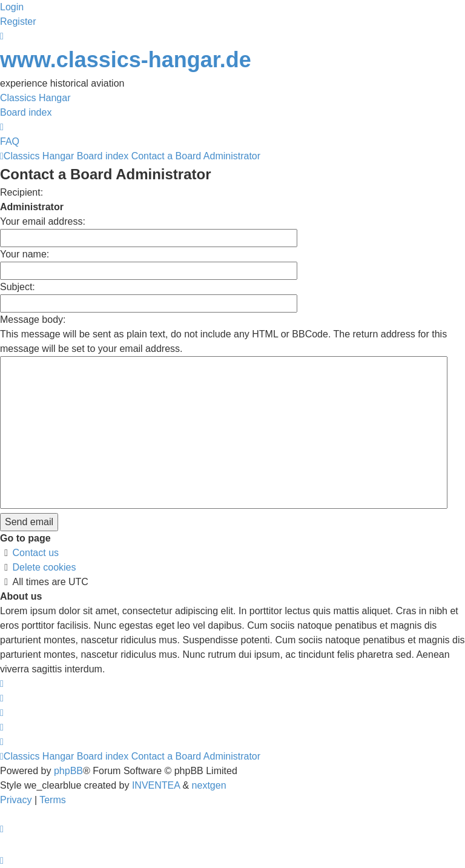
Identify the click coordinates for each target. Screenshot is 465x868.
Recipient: (21, 192)
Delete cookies (45, 567)
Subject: (18, 287)
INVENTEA (156, 785)
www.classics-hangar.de (126, 60)
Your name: (25, 254)
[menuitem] (17, 800)
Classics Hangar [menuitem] (35, 98)
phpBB (68, 771)
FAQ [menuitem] (10, 141)
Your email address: (43, 221)
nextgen (209, 785)
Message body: (33, 320)
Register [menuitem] (18, 22)
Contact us (36, 553)
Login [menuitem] (12, 7)
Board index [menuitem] (26, 112)
